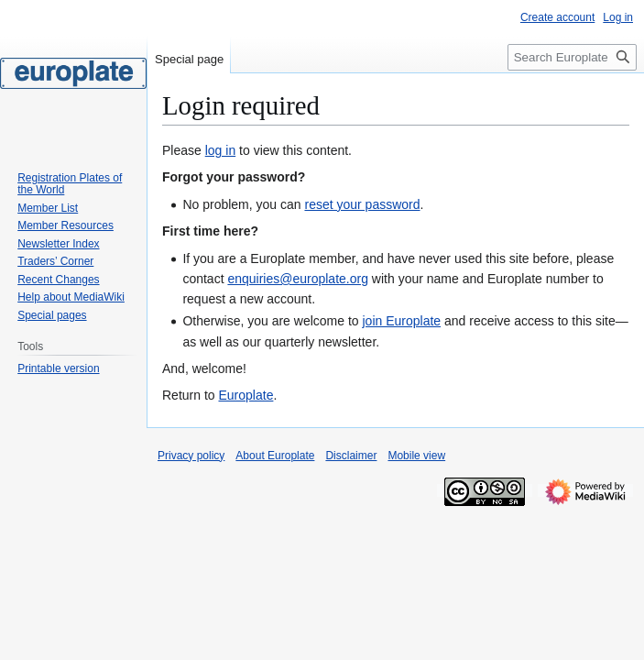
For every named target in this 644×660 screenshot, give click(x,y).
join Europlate (401, 321)
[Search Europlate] (572, 57)
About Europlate (275, 456)
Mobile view (416, 456)
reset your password (362, 204)
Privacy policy (191, 456)
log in (220, 150)
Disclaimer (351, 456)
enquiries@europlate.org (298, 279)
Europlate (246, 395)
